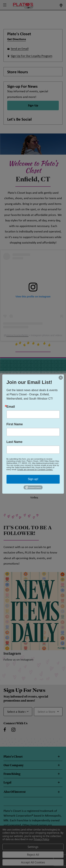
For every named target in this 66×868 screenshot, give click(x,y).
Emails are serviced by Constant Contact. (35, 469)
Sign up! (33, 479)
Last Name (15, 442)
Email (11, 407)
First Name (15, 424)
